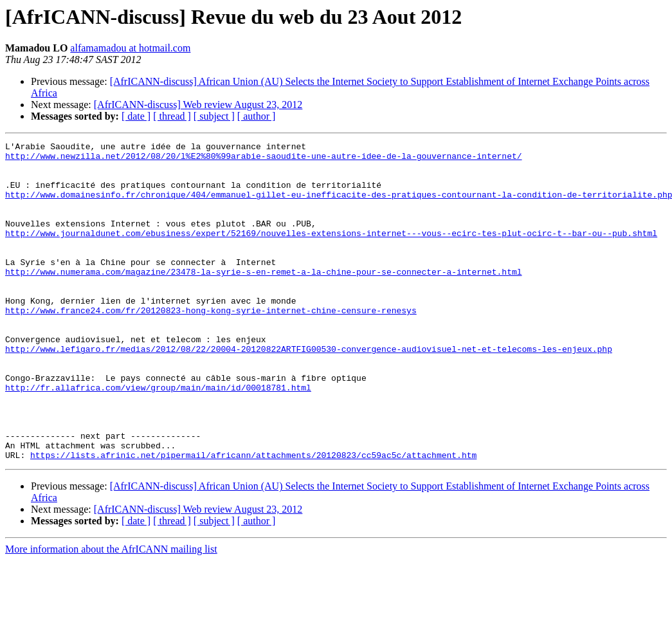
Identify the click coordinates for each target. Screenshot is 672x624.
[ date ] (136, 116)
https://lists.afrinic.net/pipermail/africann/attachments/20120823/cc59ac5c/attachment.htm (253, 518)
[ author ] (257, 116)
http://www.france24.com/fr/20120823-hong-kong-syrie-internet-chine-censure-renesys (211, 345)
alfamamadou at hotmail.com (130, 48)
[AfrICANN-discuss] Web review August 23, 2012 (198, 105)
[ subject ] (214, 116)
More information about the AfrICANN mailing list (111, 613)
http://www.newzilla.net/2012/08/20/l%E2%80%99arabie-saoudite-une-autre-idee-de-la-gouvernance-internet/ (263, 160)
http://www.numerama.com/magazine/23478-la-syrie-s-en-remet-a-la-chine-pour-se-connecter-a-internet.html (263, 298)
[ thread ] (172, 116)
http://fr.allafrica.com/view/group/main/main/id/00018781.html (158, 437)
